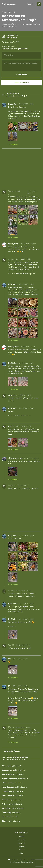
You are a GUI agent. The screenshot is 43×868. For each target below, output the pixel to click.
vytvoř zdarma (23, 49)
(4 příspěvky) (14, 770)
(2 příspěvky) (13, 808)
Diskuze (21, 850)
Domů (22, 837)
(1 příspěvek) (13, 774)
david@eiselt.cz (28, 862)
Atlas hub (21, 843)
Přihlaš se (5, 49)
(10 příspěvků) (12, 804)
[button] (34, 4)
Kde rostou (21, 840)
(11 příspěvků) (12, 800)
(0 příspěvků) (12, 766)
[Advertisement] (21, 168)
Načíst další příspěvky (12, 751)
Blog (22, 853)
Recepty (21, 847)
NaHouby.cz (9, 4)
